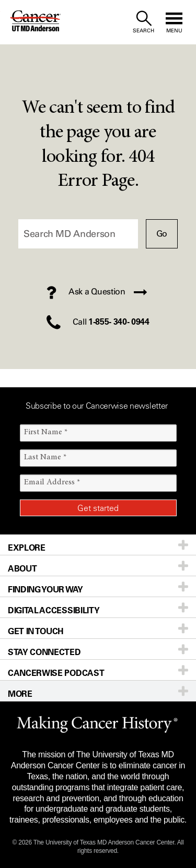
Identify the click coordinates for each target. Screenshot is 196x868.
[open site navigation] (174, 22)
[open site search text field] (143, 22)
